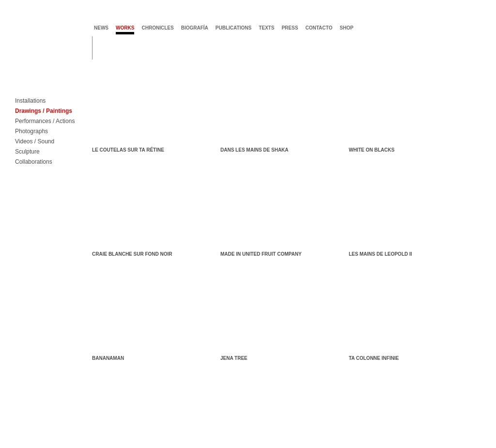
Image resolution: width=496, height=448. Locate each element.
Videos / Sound (35, 142)
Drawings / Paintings (44, 111)
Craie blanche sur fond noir (132, 254)
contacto (319, 28)
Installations (30, 101)
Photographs (31, 131)
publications (233, 28)
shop (346, 28)
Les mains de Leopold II (380, 254)
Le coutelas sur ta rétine (128, 150)
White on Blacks (372, 150)
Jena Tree (234, 358)
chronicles (157, 28)
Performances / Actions (45, 121)
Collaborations (34, 162)
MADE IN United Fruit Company (261, 254)
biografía (195, 28)
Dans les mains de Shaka (255, 150)
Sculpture (27, 152)
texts (266, 28)
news (101, 28)
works (125, 28)
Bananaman (108, 358)
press (290, 28)
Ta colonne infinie (374, 358)
